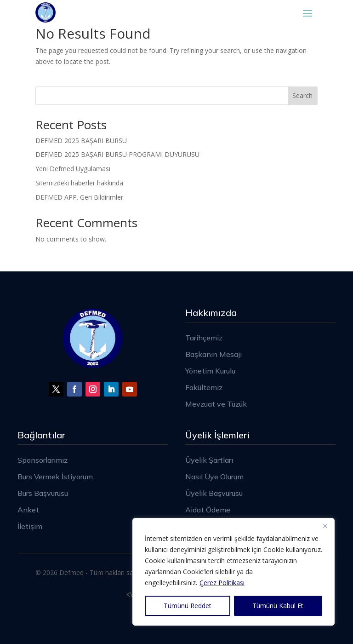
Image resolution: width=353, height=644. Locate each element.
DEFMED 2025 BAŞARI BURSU (81, 141)
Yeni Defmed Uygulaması (73, 169)
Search (302, 95)
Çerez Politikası (222, 583)
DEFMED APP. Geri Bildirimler (79, 197)
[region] (233, 572)
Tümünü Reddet (188, 606)
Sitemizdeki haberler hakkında (79, 183)
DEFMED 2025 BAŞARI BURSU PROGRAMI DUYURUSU (117, 154)
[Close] (325, 526)
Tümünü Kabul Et (278, 606)
